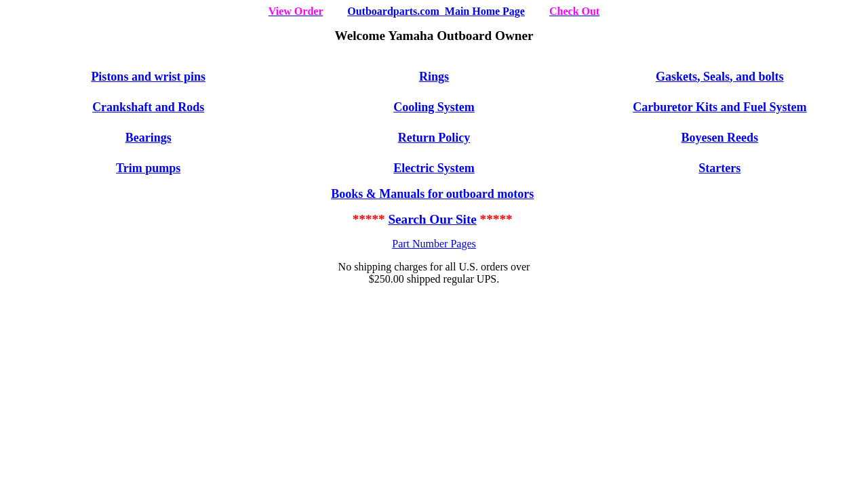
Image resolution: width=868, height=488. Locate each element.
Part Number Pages (434, 244)
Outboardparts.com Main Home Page (436, 11)
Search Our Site (432, 219)
